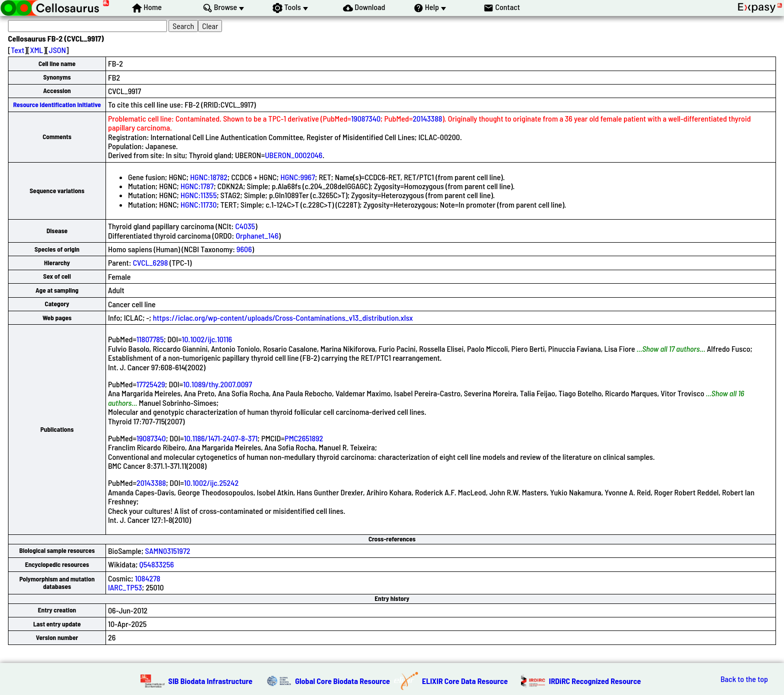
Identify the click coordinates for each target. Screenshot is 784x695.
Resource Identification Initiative (57, 105)
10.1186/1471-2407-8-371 (221, 438)
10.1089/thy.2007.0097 (217, 384)
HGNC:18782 (209, 177)
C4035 (245, 226)
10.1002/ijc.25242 (211, 483)
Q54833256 (157, 564)
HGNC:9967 (298, 177)
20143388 (427, 118)
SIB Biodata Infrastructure (210, 681)
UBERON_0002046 (294, 155)
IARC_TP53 (125, 587)
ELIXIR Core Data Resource (465, 681)
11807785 (150, 339)
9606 (244, 249)
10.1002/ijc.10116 (207, 339)
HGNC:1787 (197, 186)
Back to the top (744, 679)
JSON (57, 50)
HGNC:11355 (198, 195)
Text (18, 50)
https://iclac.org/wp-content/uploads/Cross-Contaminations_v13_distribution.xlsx (283, 317)
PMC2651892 (304, 438)
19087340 (366, 118)
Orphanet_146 (257, 235)
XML (36, 50)
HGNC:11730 (198, 204)
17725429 (151, 384)
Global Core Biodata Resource (342, 681)
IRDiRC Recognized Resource (595, 681)
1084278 (148, 578)
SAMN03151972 (167, 551)
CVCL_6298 (150, 262)
